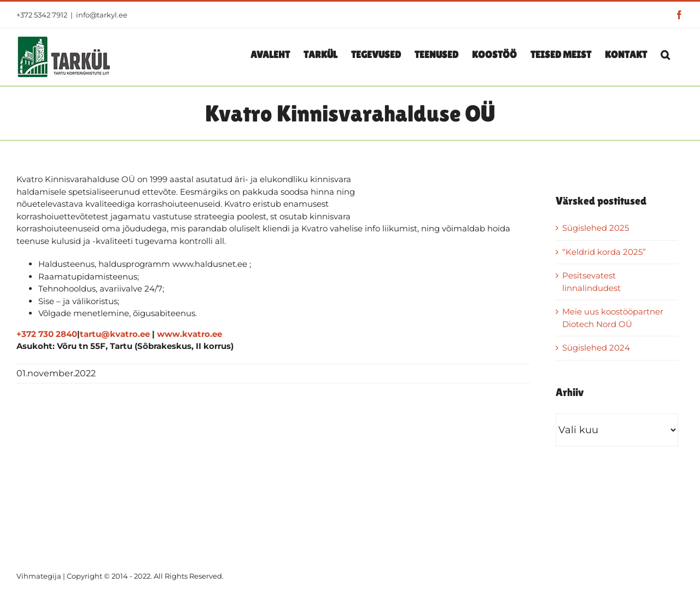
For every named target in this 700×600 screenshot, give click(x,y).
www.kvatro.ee (189, 334)
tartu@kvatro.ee (115, 334)
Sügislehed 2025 (596, 228)
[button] (665, 54)
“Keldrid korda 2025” (604, 252)
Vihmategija (39, 576)
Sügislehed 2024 (596, 348)
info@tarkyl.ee (102, 15)
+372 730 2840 (47, 334)
